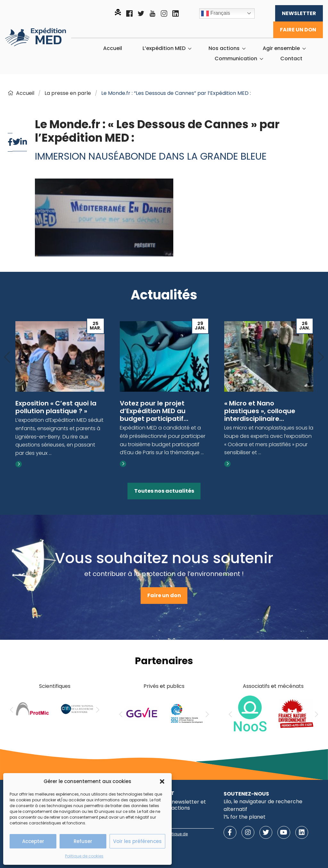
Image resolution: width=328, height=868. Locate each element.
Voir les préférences (137, 841)
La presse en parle (68, 93)
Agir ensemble (281, 48)
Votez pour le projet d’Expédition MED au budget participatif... (154, 411)
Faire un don (298, 30)
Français (216, 13)
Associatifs (256, 686)
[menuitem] (113, 48)
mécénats (291, 686)
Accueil (113, 48)
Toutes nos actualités (164, 491)
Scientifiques (55, 686)
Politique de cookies (84, 856)
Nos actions (224, 48)
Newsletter (299, 13)
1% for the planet (245, 817)
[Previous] (7, 358)
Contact (291, 59)
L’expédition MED (164, 48)
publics (176, 686)
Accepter (33, 841)
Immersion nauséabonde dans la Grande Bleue (151, 156)
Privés (151, 686)
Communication (236, 59)
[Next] (321, 358)
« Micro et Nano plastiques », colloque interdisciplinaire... (260, 411)
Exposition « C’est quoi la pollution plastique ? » (56, 407)
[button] (162, 781)
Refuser (83, 841)
